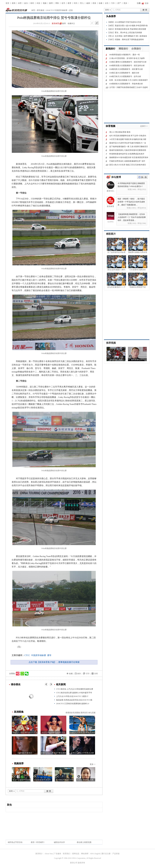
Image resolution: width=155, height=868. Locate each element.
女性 (107, 3)
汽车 (113, 3)
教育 (69, 3)
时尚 (76, 3)
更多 (125, 3)
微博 (51, 3)
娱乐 (26, 3)
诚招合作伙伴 (59, 842)
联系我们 (67, 854)
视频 (45, 3)
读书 (63, 3)
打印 (88, 674)
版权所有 (81, 863)
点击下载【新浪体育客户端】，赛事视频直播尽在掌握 (54, 662)
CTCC (27, 655)
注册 (139, 3)
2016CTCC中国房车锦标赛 (57, 10)
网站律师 (85, 854)
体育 (20, 3)
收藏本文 (71, 23)
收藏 (101, 3)
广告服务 (58, 854)
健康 (88, 3)
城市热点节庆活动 (15, 842)
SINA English (95, 854)
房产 (119, 3)
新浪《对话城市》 (38, 842)
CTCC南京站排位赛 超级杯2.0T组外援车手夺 (74, 693)
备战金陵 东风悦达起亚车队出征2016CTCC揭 (74, 700)
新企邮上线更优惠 (84, 842)
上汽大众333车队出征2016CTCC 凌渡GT (72, 696)
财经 (32, 3)
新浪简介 (39, 854)
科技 (38, 3)
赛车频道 (41, 10)
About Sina (49, 854)
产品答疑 (116, 854)
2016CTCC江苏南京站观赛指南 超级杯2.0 (73, 704)
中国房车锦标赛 (39, 655)
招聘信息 (76, 854)
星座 (94, 3)
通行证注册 (106, 854)
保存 (79, 674)
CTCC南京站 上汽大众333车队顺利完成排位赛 (75, 689)
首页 (7, 3)
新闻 (14, 3)
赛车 (49, 655)
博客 (57, 3)
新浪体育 (55, 23)
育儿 (82, 3)
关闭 (96, 674)
